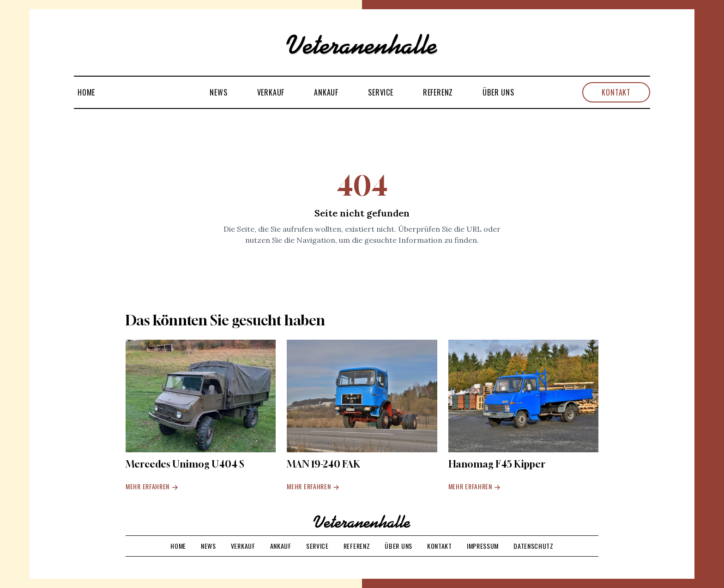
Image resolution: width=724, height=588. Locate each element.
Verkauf (271, 92)
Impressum (483, 546)
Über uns (498, 92)
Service (381, 92)
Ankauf (326, 92)
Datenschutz (534, 546)
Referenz (438, 92)
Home (86, 92)
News (218, 92)
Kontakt (616, 92)
